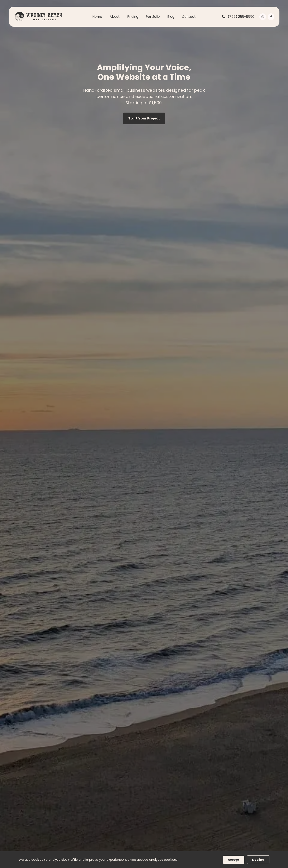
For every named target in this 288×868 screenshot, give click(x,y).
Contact (189, 17)
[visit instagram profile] (263, 17)
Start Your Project (144, 118)
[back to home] (38, 17)
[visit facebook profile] (271, 17)
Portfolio (153, 17)
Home (97, 17)
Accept (234, 860)
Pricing (133, 17)
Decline (258, 860)
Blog (171, 17)
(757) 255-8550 (238, 17)
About (115, 17)
